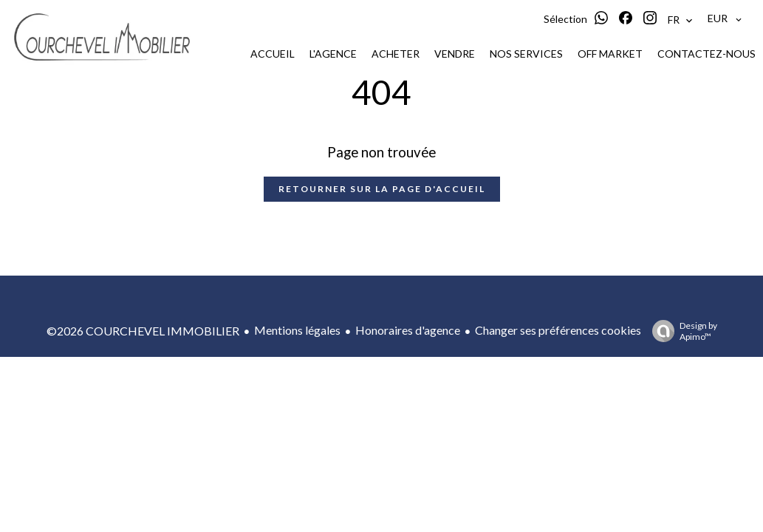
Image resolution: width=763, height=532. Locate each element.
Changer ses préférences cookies (558, 330)
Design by (681, 331)
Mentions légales (297, 330)
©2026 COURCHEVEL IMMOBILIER (143, 331)
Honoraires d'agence (408, 330)
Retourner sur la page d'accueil (382, 189)
